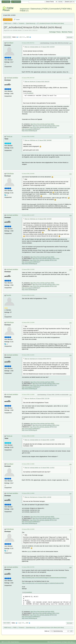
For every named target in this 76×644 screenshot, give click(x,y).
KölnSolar (10, 174)
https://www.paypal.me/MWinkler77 (31, 129)
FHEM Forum (8, 9)
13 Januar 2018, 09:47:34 (28, 78)
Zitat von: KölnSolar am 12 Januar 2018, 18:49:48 (38, 140)
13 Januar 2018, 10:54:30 (28, 174)
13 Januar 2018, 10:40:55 (28, 136)
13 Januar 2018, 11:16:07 (28, 215)
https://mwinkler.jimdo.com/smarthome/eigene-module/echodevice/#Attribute (44, 578)
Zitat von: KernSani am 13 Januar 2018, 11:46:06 (38, 497)
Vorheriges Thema (55, 32)
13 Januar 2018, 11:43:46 (28, 436)
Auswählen (30, 93)
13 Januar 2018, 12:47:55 (28, 567)
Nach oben (7, 623)
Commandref (54, 9)
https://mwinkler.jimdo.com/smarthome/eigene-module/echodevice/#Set (43, 583)
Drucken (70, 37)
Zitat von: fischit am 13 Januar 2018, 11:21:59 (37, 399)
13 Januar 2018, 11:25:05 (28, 395)
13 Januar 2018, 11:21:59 (28, 295)
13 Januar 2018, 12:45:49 (28, 529)
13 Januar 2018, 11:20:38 (28, 269)
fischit (9, 295)
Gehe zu (47, 631)
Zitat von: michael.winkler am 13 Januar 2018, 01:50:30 (40, 47)
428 (28, 37)
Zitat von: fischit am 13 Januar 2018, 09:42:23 (37, 82)
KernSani (10, 43)
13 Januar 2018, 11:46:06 (28, 464)
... (26, 37)
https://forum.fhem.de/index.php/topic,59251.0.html (46, 126)
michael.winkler (12, 78)
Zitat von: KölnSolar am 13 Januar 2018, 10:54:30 (38, 219)
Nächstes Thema (67, 32)
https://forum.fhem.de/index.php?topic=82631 (42, 124)
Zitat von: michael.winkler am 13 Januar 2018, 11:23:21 (40, 468)
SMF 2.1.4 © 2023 (6, 642)
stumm (29, 551)
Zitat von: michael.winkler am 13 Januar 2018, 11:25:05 (40, 440)
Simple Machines (15, 642)
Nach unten (7, 37)
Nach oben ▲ (71, 642)
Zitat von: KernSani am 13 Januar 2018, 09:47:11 (38, 359)
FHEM (45, 9)
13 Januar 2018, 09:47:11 (28, 43)
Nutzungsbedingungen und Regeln (59, 642)
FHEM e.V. (24, 11)
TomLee (9, 137)
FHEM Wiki (66, 9)
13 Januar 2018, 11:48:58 (28, 493)
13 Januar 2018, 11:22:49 (28, 322)
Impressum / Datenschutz (30, 9)
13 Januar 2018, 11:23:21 (28, 355)
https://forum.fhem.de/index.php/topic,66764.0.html (43, 127)
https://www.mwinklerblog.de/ (29, 131)
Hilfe (49, 642)
